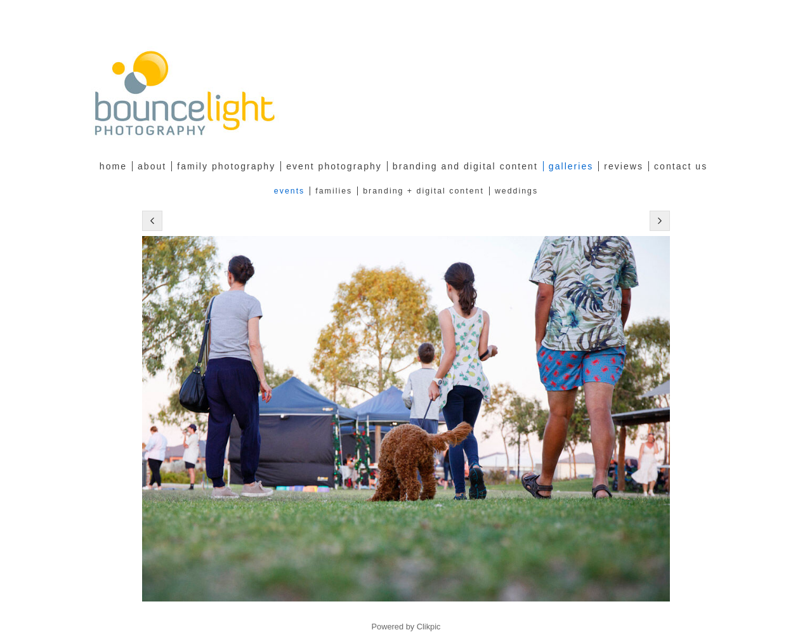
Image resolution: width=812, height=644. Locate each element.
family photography (226, 166)
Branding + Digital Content (423, 191)
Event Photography (334, 166)
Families (334, 191)
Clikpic (429, 627)
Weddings (516, 191)
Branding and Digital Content (465, 166)
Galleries (571, 166)
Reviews (624, 166)
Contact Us (681, 166)
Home (113, 166)
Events (289, 191)
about (152, 166)
